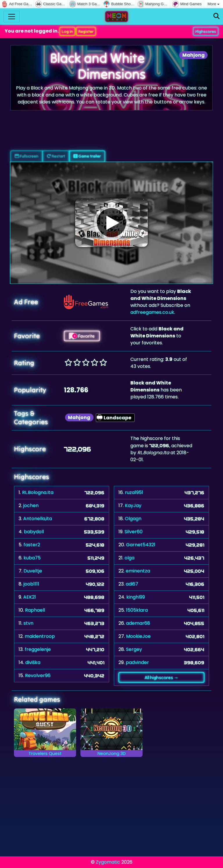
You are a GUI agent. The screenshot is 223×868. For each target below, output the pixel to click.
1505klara (137, 610)
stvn (28, 623)
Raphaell (35, 610)
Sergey (134, 649)
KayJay (133, 505)
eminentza (138, 571)
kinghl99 (136, 597)
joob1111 (31, 584)
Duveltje (33, 571)
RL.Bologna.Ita (38, 492)
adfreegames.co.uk (152, 312)
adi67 (132, 584)
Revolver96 (38, 675)
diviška (33, 662)
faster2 (32, 545)
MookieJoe (138, 636)
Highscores (206, 31)
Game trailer (87, 156)
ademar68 (138, 623)
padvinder (137, 662)
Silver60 (134, 532)
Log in (67, 31)
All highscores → (162, 677)
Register (86, 31)
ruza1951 (134, 492)
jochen (31, 505)
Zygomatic (108, 862)
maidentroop (40, 636)
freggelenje (38, 649)
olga (130, 558)
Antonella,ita (38, 519)
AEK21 (30, 597)
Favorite (82, 336)
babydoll (34, 532)
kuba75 (32, 558)
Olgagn (133, 519)
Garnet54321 (141, 545)
